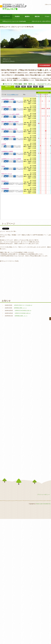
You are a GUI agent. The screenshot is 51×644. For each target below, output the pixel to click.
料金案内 (17, 16)
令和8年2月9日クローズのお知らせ (23, 305)
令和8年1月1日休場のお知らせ (23, 313)
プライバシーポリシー (43, 495)
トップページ (6, 16)
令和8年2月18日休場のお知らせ (23, 311)
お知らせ (6, 301)
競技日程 (37, 16)
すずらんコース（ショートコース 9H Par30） (15, 21)
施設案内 (27, 16)
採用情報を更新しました (20, 308)
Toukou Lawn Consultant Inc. (43, 504)
